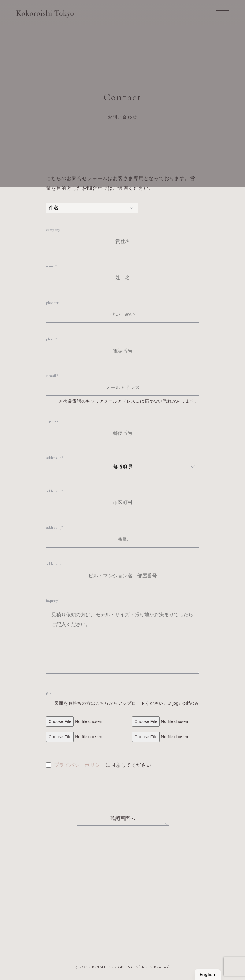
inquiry (52, 601)
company (53, 230)
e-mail (51, 376)
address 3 (54, 527)
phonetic (53, 303)
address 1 (54, 458)
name (50, 266)
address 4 (54, 564)
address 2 (54, 491)
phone (51, 339)
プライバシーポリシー (80, 765)
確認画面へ (123, 818)
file (49, 694)
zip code (53, 421)
